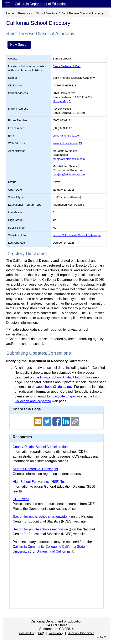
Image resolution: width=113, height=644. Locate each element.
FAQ (41, 633)
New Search (19, 45)
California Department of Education (41, 4)
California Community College (35, 547)
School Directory (47, 13)
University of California (53, 551)
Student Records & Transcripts (35, 469)
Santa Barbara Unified (67, 66)
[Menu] (8, 4)
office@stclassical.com (67, 136)
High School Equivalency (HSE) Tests (40, 482)
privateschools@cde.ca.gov (52, 387)
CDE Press (21, 499)
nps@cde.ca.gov (63, 396)
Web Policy (56, 633)
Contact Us (26, 633)
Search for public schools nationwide (40, 517)
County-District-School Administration (40, 447)
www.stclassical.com (66, 143)
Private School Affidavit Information (66, 377)
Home (10, 13)
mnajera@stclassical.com (69, 159)
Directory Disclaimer (81, 633)
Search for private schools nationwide (40, 529)
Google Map (60, 101)
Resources (25, 13)
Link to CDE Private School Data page (77, 235)
